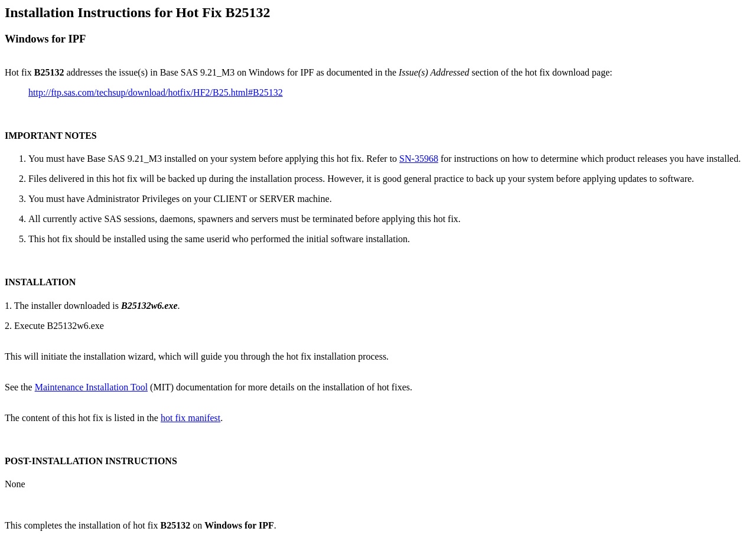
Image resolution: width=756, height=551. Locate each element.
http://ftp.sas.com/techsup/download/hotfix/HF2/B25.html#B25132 (156, 92)
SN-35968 (419, 159)
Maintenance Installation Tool (91, 387)
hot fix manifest (190, 418)
